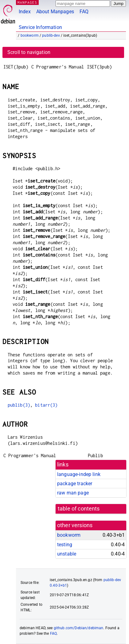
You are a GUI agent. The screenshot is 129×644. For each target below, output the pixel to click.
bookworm (30, 35)
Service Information (40, 27)
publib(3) (19, 405)
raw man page (73, 493)
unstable (67, 554)
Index (25, 12)
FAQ (84, 12)
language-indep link (79, 474)
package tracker (75, 484)
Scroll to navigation (29, 52)
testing (65, 545)
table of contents (79, 509)
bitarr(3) (46, 405)
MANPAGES (27, 2)
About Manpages (55, 12)
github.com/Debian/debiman (79, 628)
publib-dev (51, 35)
